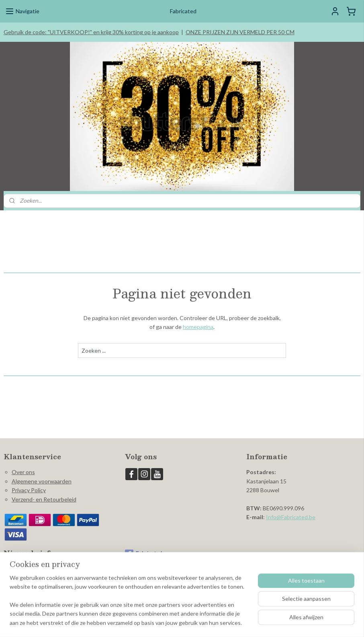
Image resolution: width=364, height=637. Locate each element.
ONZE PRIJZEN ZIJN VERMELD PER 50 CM (240, 32)
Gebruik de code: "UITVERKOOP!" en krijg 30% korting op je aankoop (91, 32)
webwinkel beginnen (193, 622)
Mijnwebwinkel (259, 622)
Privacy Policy (29, 490)
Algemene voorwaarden (42, 481)
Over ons (23, 472)
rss (166, 622)
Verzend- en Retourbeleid (44, 499)
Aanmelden (24, 587)
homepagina (198, 327)
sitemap (151, 622)
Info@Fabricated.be (291, 517)
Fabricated (144, 554)
